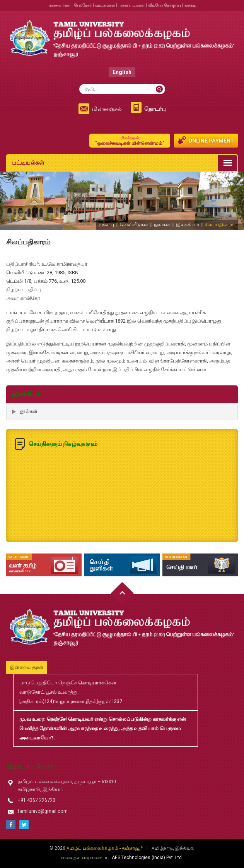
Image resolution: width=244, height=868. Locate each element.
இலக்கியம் (188, 225)
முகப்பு (107, 225)
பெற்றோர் (83, 5)
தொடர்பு (155, 109)
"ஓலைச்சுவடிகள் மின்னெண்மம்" (130, 140)
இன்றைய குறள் (27, 667)
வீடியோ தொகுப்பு (164, 5)
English (122, 72)
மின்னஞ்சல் (107, 109)
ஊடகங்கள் (105, 5)
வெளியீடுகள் (134, 225)
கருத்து (190, 5)
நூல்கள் (162, 225)
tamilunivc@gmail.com (43, 811)
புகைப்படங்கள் (131, 5)
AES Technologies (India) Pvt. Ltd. (147, 858)
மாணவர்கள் (60, 5)
